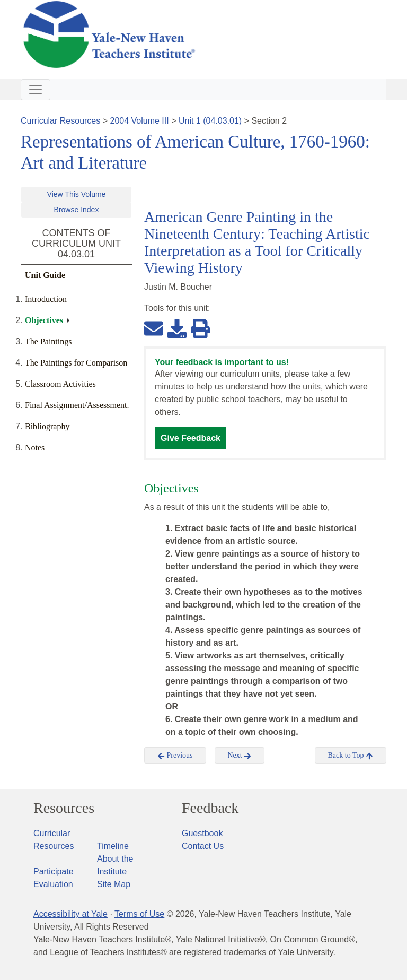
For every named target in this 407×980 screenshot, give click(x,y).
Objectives (44, 320)
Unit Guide (45, 275)
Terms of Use (139, 914)
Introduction (46, 299)
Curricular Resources (60, 121)
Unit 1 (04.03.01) (210, 121)
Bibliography (47, 426)
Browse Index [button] (77, 210)
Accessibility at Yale (70, 914)
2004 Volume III (140, 121)
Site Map (114, 884)
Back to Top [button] (351, 756)
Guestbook (202, 833)
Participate (54, 871)
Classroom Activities (60, 384)
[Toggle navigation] (36, 90)
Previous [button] (175, 756)
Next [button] (240, 756)
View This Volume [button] (77, 194)
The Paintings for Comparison (76, 363)
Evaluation (53, 884)
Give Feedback (191, 438)
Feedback (210, 808)
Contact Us (203, 846)
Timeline (113, 846)
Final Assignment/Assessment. (77, 405)
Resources (64, 808)
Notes (35, 448)
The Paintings (48, 341)
